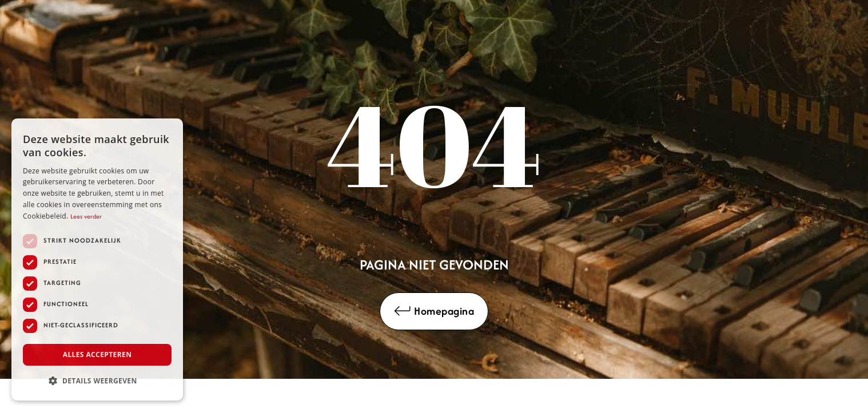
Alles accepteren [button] (97, 354)
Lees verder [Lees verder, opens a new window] (86, 216)
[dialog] (97, 260)
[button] (97, 381)
